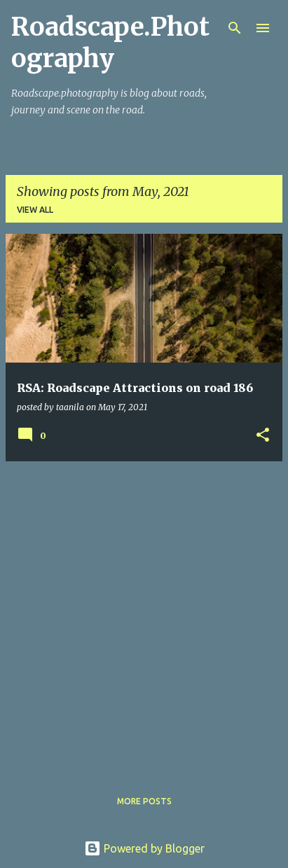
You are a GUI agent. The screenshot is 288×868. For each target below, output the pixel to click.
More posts (144, 801)
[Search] (235, 28)
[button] (263, 436)
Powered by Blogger (144, 848)
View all (35, 210)
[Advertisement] (144, 616)
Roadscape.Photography (110, 43)
